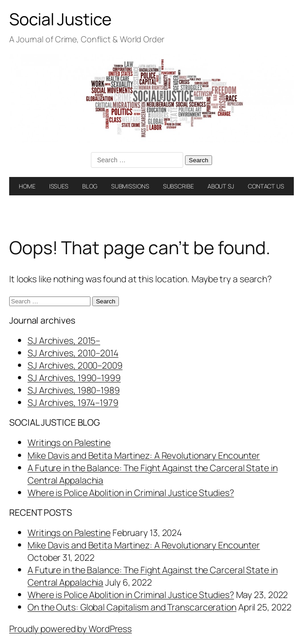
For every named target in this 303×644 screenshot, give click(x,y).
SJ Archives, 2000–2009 (75, 365)
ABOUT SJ (221, 186)
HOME (27, 186)
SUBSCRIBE (178, 186)
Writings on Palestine (69, 442)
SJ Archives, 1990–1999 (74, 378)
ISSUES (59, 186)
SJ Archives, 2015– (64, 340)
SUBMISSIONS (130, 186)
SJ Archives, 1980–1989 (74, 390)
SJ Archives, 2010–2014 (73, 353)
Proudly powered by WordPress (70, 629)
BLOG (90, 186)
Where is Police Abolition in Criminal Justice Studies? (131, 493)
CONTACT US (266, 186)
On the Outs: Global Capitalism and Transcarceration (132, 607)
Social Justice (60, 19)
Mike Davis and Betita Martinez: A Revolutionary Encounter (144, 455)
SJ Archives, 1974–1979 (73, 402)
